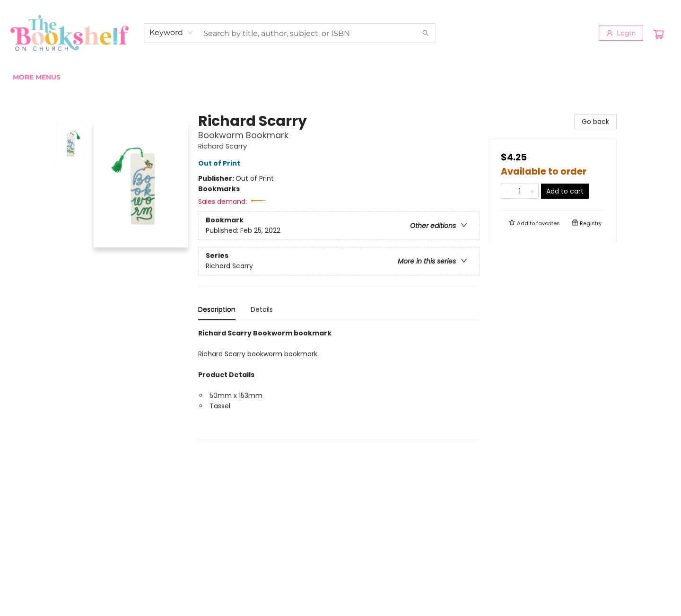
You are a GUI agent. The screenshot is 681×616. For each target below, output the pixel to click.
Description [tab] (217, 309)
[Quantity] (520, 191)
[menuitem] (23, 77)
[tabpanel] (339, 384)
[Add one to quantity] (532, 191)
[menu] (340, 77)
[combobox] (171, 33)
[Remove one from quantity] (507, 191)
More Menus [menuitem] (563, 77)
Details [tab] (262, 309)
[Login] (621, 33)
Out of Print (221, 163)
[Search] (426, 33)
